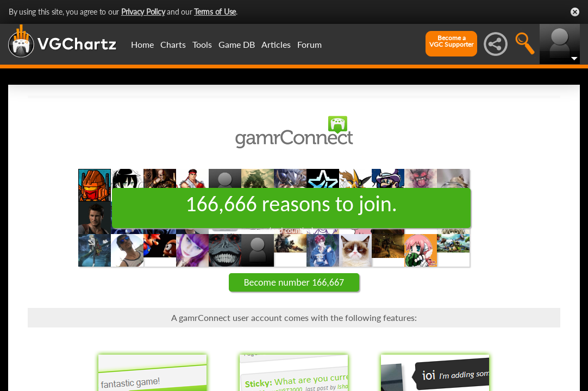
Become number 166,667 (294, 282)
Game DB (237, 44)
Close (575, 12)
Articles (276, 44)
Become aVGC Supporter (451, 41)
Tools (202, 44)
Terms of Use (215, 12)
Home (142, 44)
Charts (173, 44)
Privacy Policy (143, 12)
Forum (309, 44)
